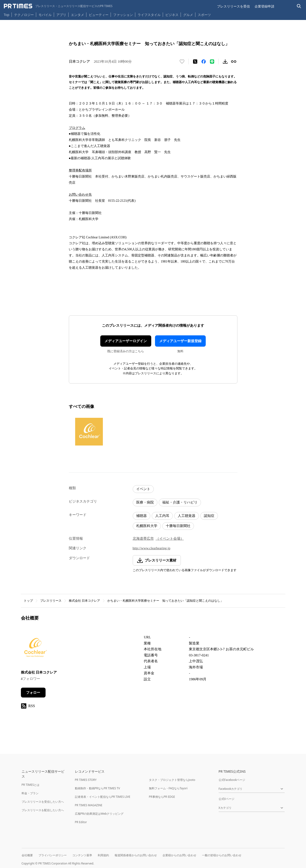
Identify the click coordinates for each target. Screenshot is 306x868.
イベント (143, 489)
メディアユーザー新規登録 (180, 341)
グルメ (188, 15)
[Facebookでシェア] (204, 62)
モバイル (45, 15)
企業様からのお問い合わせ (179, 855)
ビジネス (172, 15)
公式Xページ (227, 799)
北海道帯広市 (143, 539)
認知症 (209, 516)
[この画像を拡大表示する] (89, 432)
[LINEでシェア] (212, 62)
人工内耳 (162, 516)
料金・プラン (30, 793)
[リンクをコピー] (234, 62)
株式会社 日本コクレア (84, 601)
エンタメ (77, 15)
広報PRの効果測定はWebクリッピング (99, 814)
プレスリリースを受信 (233, 6)
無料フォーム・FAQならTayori (168, 788)
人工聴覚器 (187, 516)
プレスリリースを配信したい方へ (43, 810)
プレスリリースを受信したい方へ (43, 802)
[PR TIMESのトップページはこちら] (58, 6)
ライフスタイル (149, 15)
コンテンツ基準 (82, 855)
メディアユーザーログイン (126, 341)
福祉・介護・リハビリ (180, 502)
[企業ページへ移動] (36, 649)
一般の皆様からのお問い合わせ (222, 855)
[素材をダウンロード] (225, 62)
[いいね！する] (182, 62)
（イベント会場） (170, 539)
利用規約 (103, 855)
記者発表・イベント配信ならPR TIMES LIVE (103, 797)
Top (7, 15)
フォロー (33, 693)
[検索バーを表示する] (299, 6)
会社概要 (27, 855)
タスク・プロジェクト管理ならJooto (172, 780)
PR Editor (81, 822)
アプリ (61, 15)
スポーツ (204, 15)
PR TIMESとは (31, 785)
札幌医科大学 (147, 526)
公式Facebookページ (232, 780)
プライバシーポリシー (53, 855)
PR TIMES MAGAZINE (89, 805)
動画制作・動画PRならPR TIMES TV (97, 788)
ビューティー (99, 15)
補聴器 (141, 516)
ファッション (123, 15)
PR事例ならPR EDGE (162, 797)
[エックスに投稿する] (195, 62)
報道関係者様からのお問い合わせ (136, 855)
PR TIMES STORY (86, 780)
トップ (28, 601)
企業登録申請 (264, 6)
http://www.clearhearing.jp (152, 548)
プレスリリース (51, 601)
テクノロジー (24, 15)
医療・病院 (145, 502)
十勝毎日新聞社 (178, 526)
